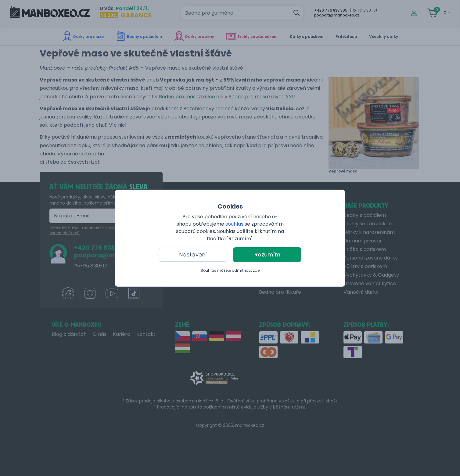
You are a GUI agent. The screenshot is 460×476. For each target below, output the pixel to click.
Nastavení (193, 254)
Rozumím (267, 254)
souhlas (234, 224)
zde (256, 270)
